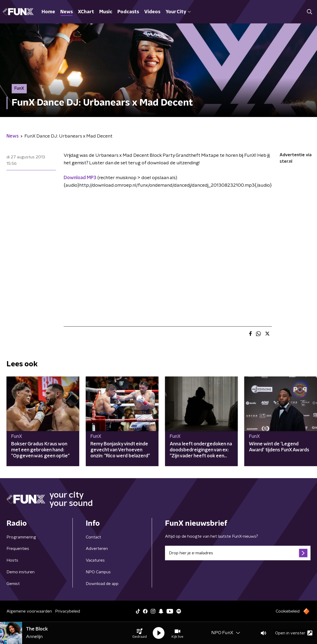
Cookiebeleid (288, 611)
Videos (152, 12)
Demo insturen (21, 572)
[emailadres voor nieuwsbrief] (238, 553)
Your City (178, 12)
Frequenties (18, 549)
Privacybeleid (68, 611)
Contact (93, 537)
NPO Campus (98, 572)
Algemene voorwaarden (29, 611)
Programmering (21, 537)
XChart (86, 12)
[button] (140, 633)
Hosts (12, 560)
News (67, 12)
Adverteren (97, 549)
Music (106, 12)
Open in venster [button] (294, 633)
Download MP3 (80, 178)
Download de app (102, 584)
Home (48, 12)
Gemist (13, 584)
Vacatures (95, 560)
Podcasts (128, 12)
